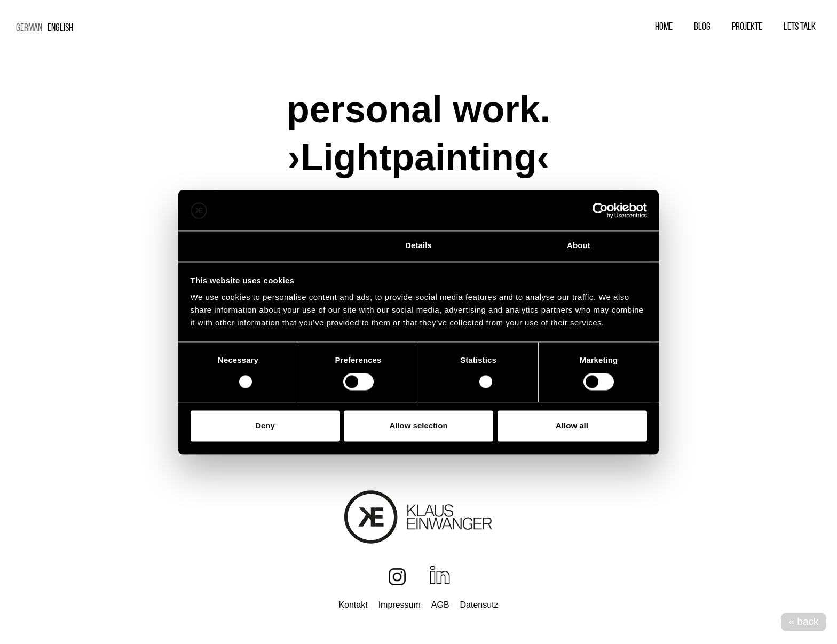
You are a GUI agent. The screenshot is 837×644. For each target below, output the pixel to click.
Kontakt (353, 605)
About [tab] (579, 246)
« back (804, 621)
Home (664, 27)
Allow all (572, 426)
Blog (702, 27)
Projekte (747, 27)
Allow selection (418, 426)
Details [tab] (418, 246)
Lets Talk (800, 27)
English (60, 28)
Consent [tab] (259, 246)
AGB (440, 605)
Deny (265, 426)
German (29, 28)
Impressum (400, 605)
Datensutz (479, 605)
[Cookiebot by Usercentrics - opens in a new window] (600, 210)
